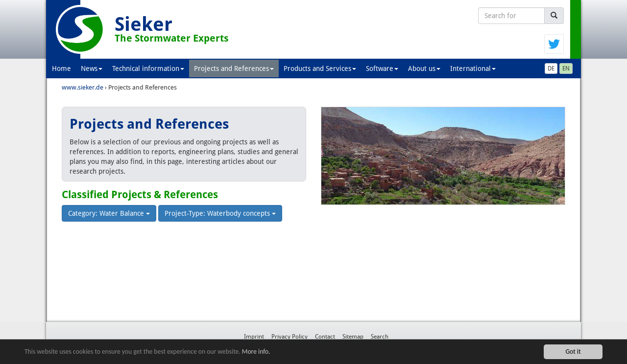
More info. (256, 352)
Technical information (148, 68)
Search (380, 337)
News (92, 68)
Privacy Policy (289, 337)
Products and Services (320, 68)
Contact (325, 337)
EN (566, 68)
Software (382, 68)
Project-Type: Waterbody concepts (220, 213)
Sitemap (353, 337)
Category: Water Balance (109, 213)
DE (551, 68)
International (473, 68)
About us (424, 68)
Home (61, 68)
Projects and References (234, 68)
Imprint (254, 337)
